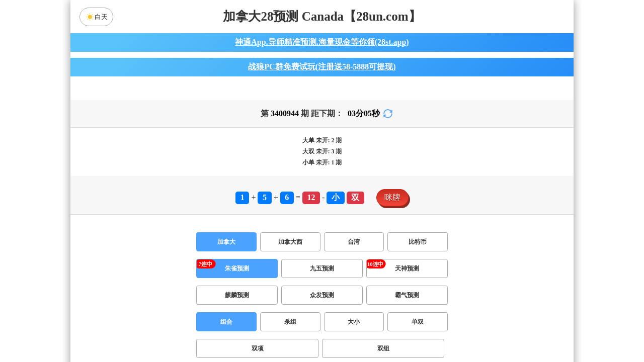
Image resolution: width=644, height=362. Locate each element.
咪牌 (392, 203)
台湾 (354, 248)
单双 (418, 328)
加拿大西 (290, 248)
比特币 (418, 248)
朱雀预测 (237, 275)
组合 (226, 328)
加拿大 (226, 248)
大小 (354, 328)
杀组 (290, 328)
